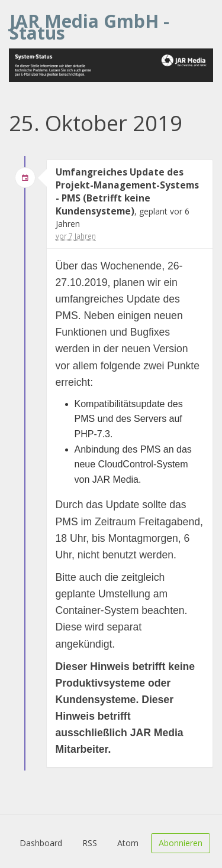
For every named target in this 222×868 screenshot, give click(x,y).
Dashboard (41, 843)
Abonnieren (181, 843)
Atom (128, 843)
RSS (90, 843)
